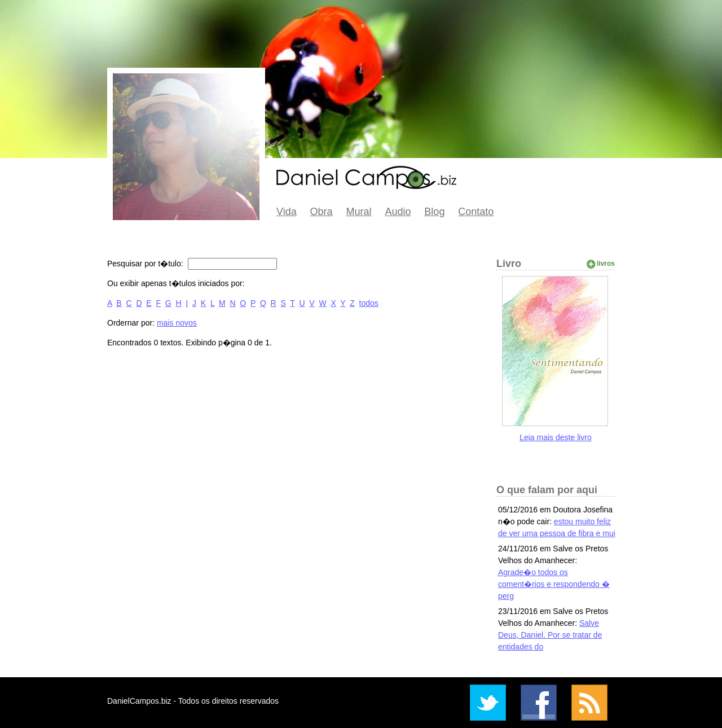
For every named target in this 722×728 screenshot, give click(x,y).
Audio (398, 212)
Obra (322, 212)
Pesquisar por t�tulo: (146, 264)
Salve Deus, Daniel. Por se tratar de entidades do (550, 635)
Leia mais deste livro (556, 437)
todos (369, 303)
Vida (287, 212)
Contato (476, 212)
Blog (434, 212)
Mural (359, 212)
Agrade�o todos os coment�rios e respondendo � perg (554, 584)
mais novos (177, 323)
